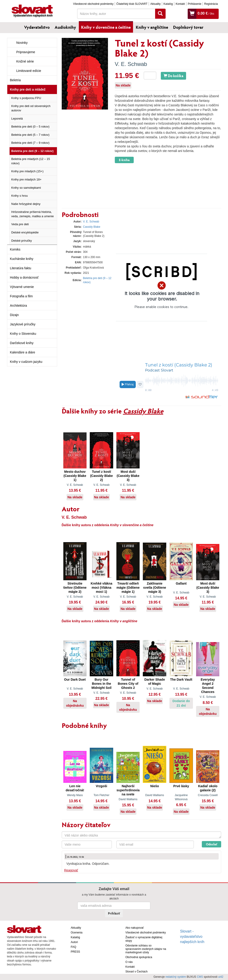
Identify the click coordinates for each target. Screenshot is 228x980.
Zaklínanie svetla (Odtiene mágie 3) (155, 588)
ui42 (221, 977)
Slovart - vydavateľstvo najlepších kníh (192, 937)
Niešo (155, 786)
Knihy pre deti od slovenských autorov (31, 108)
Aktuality (155, 4)
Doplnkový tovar (188, 27)
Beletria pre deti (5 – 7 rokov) (31, 135)
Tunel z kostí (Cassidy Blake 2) (102, 476)
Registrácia (211, 4)
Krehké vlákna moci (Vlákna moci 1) (101, 588)
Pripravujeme (26, 52)
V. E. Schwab (131, 64)
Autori (74, 942)
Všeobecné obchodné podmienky (93, 4)
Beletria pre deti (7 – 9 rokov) (31, 143)
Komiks (15, 249)
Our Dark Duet (75, 679)
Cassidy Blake (92, 227)
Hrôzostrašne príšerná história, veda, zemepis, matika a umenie (33, 214)
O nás (129, 962)
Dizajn (14, 315)
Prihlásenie (194, 4)
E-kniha (124, 160)
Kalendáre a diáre (23, 352)
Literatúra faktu (21, 268)
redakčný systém (176, 977)
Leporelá (17, 119)
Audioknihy (65, 27)
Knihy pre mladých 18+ (27, 179)
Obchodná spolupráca (139, 957)
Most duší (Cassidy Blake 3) (128, 476)
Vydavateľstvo (37, 27)
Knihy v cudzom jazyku (26, 362)
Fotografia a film (21, 296)
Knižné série (25, 61)
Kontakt (180, 4)
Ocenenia (77, 933)
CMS (200, 977)
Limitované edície (29, 71)
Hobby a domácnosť (24, 277)
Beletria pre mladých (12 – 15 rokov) (31, 161)
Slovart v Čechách (137, 972)
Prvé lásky (181, 786)
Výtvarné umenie (22, 287)
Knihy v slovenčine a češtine (106, 27)
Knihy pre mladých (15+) (27, 171)
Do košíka (173, 76)
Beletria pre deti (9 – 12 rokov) (33, 151)
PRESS (76, 952)
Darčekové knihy (22, 343)
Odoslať (211, 844)
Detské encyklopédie (25, 232)
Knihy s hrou (20, 196)
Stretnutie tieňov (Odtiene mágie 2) (75, 588)
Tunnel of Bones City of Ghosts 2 (128, 684)
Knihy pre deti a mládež (28, 89)
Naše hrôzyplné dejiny (26, 204)
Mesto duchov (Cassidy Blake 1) (75, 476)
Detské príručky (22, 241)
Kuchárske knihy (22, 259)
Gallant (181, 583)
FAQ (74, 947)
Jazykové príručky (23, 324)
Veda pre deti (20, 224)
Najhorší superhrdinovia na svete (128, 790)
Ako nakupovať (135, 928)
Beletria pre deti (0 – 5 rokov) (31, 127)
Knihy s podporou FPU (26, 98)
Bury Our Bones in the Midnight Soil (102, 684)
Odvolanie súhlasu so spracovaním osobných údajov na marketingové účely (146, 949)
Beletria (15, 80)
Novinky (22, 43)
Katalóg (168, 4)
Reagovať (71, 870)
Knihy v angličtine (152, 27)
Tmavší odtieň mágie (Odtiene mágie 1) (128, 588)
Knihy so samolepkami (26, 188)
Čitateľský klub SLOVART (132, 4)
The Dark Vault (181, 679)
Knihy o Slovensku (23, 334)
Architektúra (19, 306)
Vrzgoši (102, 786)
